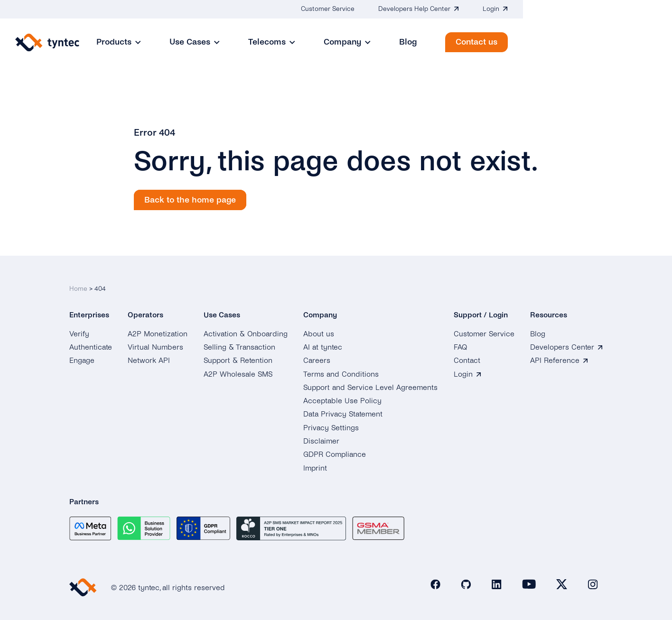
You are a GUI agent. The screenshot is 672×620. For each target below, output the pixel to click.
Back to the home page (190, 200)
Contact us (625, 42)
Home (78, 283)
